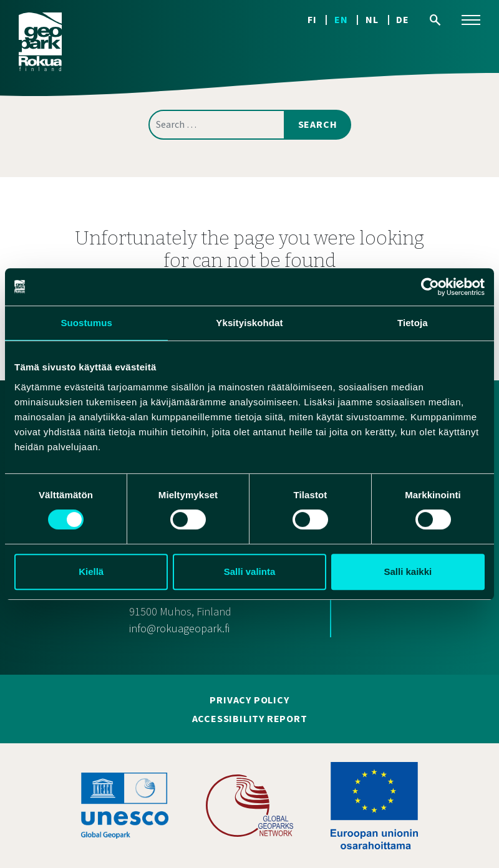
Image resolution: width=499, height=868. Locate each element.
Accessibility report (250, 719)
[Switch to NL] (381, 20)
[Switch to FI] (321, 20)
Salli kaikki (408, 571)
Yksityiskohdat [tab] (249, 323)
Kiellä (91, 571)
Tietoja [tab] (413, 323)
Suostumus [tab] (86, 323)
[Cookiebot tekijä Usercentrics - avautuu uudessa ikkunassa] (430, 287)
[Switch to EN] (350, 20)
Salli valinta (250, 571)
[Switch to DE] (403, 20)
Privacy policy (249, 700)
